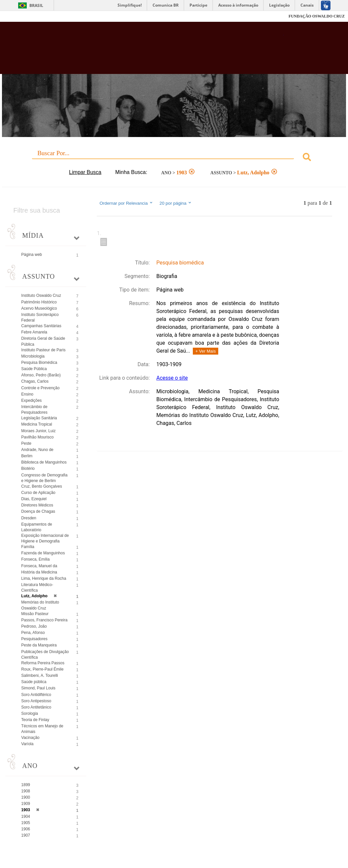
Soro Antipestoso (36, 701)
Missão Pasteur (35, 614)
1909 (26, 804)
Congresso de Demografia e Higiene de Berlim (44, 478)
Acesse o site (172, 378)
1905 (26, 823)
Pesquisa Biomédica (39, 363)
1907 (26, 835)
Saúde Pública (34, 369)
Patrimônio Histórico (39, 302)
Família (28, 547)
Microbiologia (33, 356)
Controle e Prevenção (40, 388)
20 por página (176, 203)
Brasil (36, 5)
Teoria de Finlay (35, 720)
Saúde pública (34, 682)
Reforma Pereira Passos (43, 663)
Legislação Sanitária (39, 418)
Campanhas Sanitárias (41, 326)
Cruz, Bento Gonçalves (41, 486)
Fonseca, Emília (35, 559)
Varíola (27, 744)
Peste (26, 443)
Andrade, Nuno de (37, 450)
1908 (26, 791)
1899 (26, 785)
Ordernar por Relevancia (126, 203)
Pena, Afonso (33, 633)
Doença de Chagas (38, 511)
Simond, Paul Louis (38, 688)
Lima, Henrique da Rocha (44, 578)
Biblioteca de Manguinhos (44, 462)
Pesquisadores (34, 639)
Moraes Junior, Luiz (38, 431)
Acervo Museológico (39, 308)
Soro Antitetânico (36, 707)
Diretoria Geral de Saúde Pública (43, 341)
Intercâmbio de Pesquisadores (34, 410)
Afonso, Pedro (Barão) (41, 375)
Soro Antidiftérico (36, 695)
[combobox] (174, 158)
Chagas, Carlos (35, 381)
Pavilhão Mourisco (37, 437)
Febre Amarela (34, 332)
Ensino (27, 394)
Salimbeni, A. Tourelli (39, 676)
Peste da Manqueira (39, 645)
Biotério (28, 469)
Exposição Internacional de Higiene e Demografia (45, 538)
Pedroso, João (34, 626)
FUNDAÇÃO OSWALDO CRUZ (317, 16)
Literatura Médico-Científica (37, 588)
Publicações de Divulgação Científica (45, 655)
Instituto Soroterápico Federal (40, 317)
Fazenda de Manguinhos (43, 553)
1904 (26, 816)
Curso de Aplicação (38, 493)
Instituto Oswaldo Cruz (41, 295)
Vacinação (30, 738)
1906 (26, 829)
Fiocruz (20, 16)
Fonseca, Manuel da (39, 566)
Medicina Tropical (36, 424)
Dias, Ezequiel (34, 499)
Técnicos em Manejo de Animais (42, 729)
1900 (26, 797)
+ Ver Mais (206, 351)
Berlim (27, 456)
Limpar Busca (85, 172)
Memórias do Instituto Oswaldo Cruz (40, 605)
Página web (32, 255)
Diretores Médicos (37, 505)
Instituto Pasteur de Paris (43, 350)
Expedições (31, 400)
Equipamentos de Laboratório (36, 527)
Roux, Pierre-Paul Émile (42, 669)
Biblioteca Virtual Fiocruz (155, 51)
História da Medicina (39, 572)
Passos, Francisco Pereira (44, 620)
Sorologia (30, 713)
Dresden (29, 518)
